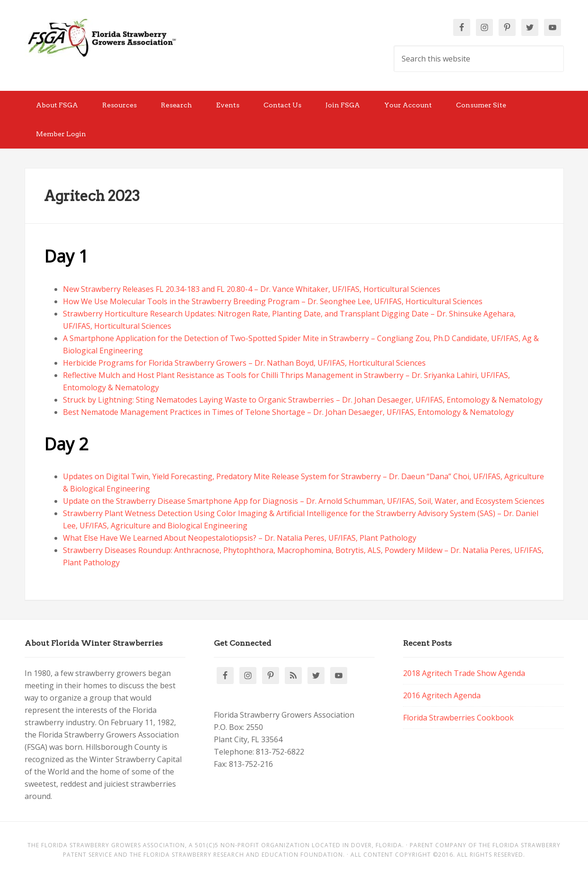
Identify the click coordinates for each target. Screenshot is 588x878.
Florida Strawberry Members (100, 38)
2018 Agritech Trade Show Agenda (464, 673)
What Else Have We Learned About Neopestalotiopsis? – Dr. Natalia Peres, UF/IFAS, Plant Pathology (240, 538)
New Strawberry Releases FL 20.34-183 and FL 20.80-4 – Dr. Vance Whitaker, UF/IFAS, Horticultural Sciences (252, 289)
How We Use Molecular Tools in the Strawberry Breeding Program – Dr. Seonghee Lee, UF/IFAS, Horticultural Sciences (273, 301)
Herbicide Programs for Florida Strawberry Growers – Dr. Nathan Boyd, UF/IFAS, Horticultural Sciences (244, 363)
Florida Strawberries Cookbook (458, 718)
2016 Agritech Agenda (442, 695)
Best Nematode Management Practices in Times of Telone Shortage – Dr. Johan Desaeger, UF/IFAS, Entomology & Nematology (288, 412)
